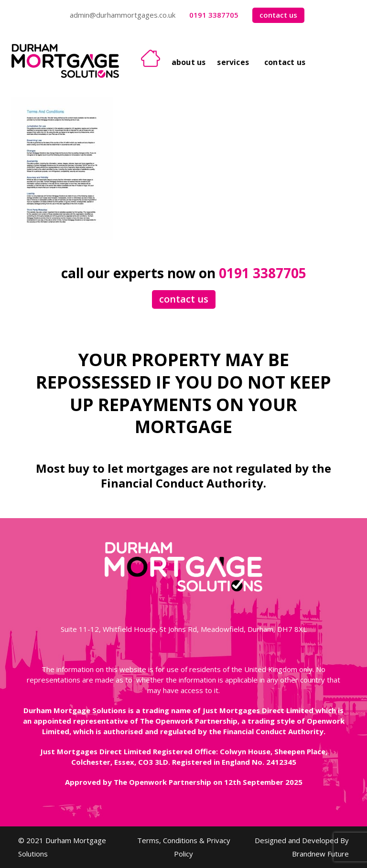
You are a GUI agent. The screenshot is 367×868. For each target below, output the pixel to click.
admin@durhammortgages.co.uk (123, 15)
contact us (278, 15)
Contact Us (285, 62)
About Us (189, 62)
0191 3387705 (214, 15)
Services (233, 62)
